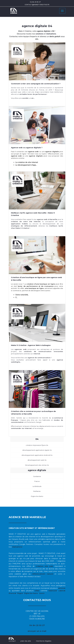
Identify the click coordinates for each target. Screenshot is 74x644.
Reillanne (37, 491)
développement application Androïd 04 (37, 455)
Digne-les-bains (37, 496)
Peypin (20, 593)
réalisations (17, 547)
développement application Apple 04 (37, 450)
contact (12, 641)
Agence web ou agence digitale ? (27, 148)
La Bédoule (37, 486)
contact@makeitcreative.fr (37, 5)
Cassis (42, 593)
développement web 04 (37, 460)
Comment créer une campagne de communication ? (36, 84)
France (37, 481)
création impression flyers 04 (37, 445)
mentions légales (44, 641)
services (62, 588)
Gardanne (37, 476)
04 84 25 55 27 (35, 2)
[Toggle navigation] (62, 11)
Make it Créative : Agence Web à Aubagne (31, 345)
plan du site (26, 641)
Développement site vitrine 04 (37, 465)
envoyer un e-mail (37, 631)
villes (37, 591)
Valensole (53, 591)
